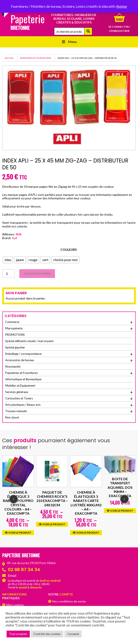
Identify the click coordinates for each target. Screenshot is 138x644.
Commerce (69, 322)
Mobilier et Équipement (20, 386)
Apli (14, 238)
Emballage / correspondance (69, 354)
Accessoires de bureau (69, 360)
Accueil (9, 58)
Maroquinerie (69, 328)
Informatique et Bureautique (23, 379)
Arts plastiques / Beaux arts (69, 405)
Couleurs (69, 250)
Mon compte (15, 605)
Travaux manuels (69, 411)
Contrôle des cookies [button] (47, 634)
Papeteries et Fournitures (36, 58)
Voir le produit (18, 533)
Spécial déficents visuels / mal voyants (29, 341)
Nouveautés (13, 366)
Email (12, 575)
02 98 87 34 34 (24, 570)
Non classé (12, 417)
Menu (69, 42)
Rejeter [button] (122, 6)
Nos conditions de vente (69, 601)
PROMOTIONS (15, 335)
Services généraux (69, 392)
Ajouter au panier (37, 273)
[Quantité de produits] (9, 273)
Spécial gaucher (15, 347)
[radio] (8, 260)
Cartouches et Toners (69, 399)
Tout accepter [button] (18, 634)
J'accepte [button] (73, 634)
